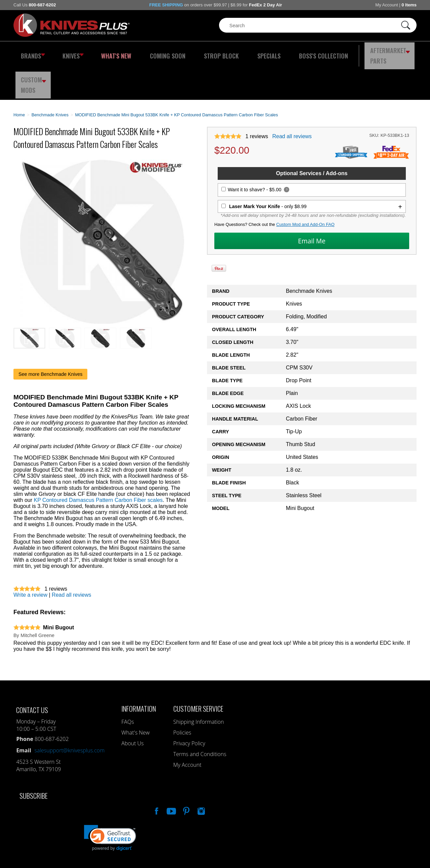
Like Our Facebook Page (156, 773)
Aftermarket (351, 52)
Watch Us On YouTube (171, 773)
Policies (182, 696)
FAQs (127, 685)
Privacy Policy (189, 706)
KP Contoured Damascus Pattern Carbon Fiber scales (98, 463)
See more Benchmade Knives (50, 337)
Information (139, 672)
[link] (110, 801)
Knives (69, 52)
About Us (132, 706)
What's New (108, 52)
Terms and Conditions (200, 717)
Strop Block (200, 52)
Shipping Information (199, 685)
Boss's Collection (289, 52)
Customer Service (198, 672)
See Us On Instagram (201, 773)
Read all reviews (292, 99)
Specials (241, 52)
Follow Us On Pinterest (186, 773)
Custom (398, 52)
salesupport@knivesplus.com (70, 713)
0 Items (409, 5)
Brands (31, 52)
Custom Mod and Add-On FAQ (305, 187)
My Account (386, 5)
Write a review (30, 558)
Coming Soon (153, 52)
